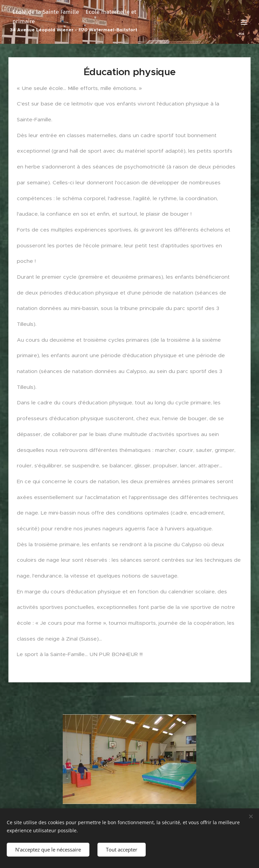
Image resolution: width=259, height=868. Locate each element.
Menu (244, 22)
